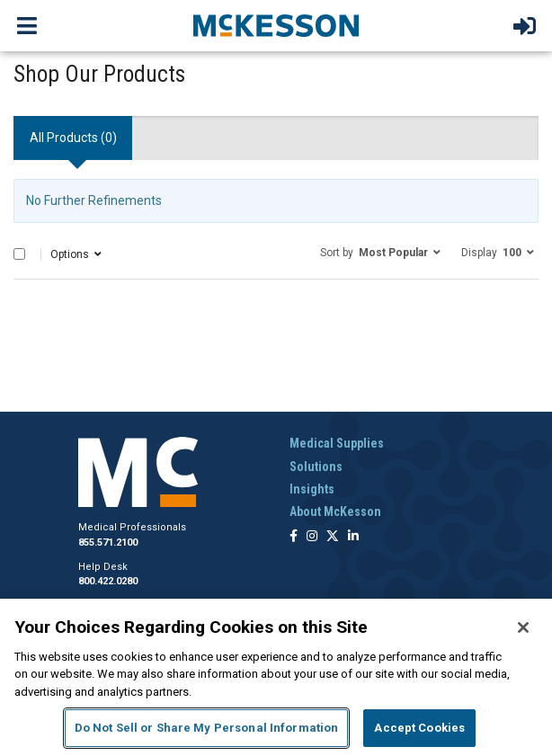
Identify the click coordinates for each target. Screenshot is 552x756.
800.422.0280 (108, 581)
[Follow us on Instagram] (312, 537)
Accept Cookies (419, 728)
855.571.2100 (108, 543)
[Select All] (19, 254)
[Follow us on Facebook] (294, 537)
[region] (276, 677)
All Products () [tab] (73, 138)
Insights (312, 489)
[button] (380, 252)
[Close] (523, 627)
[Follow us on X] (333, 537)
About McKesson (335, 511)
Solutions (316, 467)
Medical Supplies (337, 443)
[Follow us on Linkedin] (353, 537)
